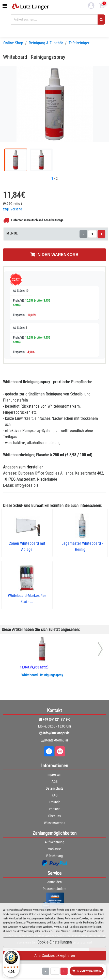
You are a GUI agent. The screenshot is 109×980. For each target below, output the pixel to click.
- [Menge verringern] (83, 234)
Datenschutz (54, 788)
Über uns (54, 816)
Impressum (54, 774)
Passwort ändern (54, 889)
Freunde (55, 802)
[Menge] (92, 234)
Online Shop (13, 43)
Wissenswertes (54, 823)
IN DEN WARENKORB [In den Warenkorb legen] (54, 254)
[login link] (91, 6)
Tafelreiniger (79, 43)
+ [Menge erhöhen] (102, 234)
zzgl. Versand (13, 209)
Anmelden (54, 882)
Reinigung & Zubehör (46, 43)
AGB (55, 782)
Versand (55, 809)
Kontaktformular (57, 740)
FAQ (55, 795)
